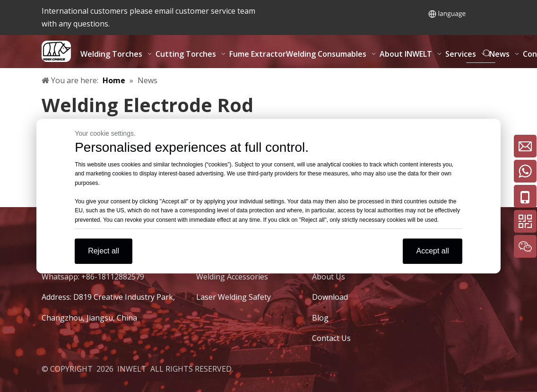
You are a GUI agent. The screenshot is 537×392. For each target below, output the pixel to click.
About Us (329, 277)
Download (330, 297)
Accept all (432, 251)
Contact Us (331, 338)
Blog (320, 318)
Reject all (104, 251)
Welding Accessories (232, 277)
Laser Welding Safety (234, 297)
